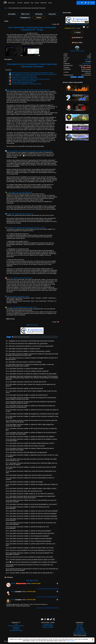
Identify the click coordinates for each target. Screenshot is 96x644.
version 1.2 (88, 60)
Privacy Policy (70, 641)
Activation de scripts (16, 630)
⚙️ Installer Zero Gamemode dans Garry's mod (23, 78)
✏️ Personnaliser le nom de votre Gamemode (23, 76)
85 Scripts (80, 624)
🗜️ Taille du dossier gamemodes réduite (21, 82)
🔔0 (82, 3)
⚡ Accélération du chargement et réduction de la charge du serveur (29, 79)
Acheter (39, 18)
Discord (37, 3)
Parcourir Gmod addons (16, 626)
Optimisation (74, 77)
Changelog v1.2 (25, 18)
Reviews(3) (39, 14)
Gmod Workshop (48, 626)
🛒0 (78, 3)
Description (12, 14)
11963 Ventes (80, 629)
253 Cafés (80, 627)
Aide (16, 624)
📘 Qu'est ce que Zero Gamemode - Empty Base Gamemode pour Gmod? (31, 73)
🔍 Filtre (9, 337)
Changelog (16, 629)
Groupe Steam (48, 624)
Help (32, 3)
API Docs (20, 3)
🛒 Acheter (77, 32)
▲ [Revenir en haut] (48, 616)
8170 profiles (80, 630)
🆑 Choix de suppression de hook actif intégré (23, 81)
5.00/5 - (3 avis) (72, 28)
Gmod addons (87, 64)
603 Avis (80, 626)
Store (6, 8)
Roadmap (27, 3)
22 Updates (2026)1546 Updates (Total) (80, 633)
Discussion (52, 14)
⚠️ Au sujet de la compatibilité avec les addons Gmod (25, 84)
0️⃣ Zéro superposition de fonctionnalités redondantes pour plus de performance (33, 74)
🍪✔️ (93, 640)
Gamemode (81, 77)
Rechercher (44, 3)
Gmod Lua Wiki (48, 627)
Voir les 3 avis (32, 580)
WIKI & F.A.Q (25, 14)
